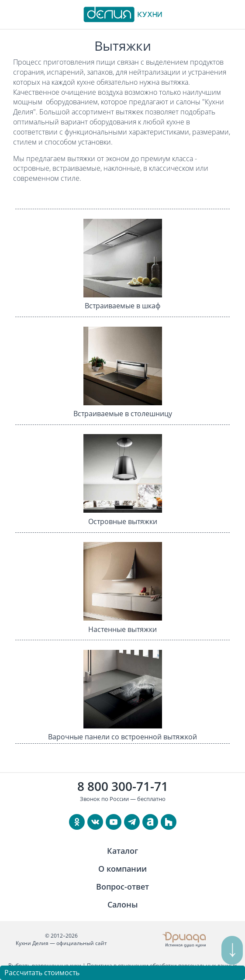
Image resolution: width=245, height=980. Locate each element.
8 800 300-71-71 (123, 786)
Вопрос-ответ (122, 887)
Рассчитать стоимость (42, 973)
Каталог (122, 851)
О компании (122, 869)
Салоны (123, 904)
